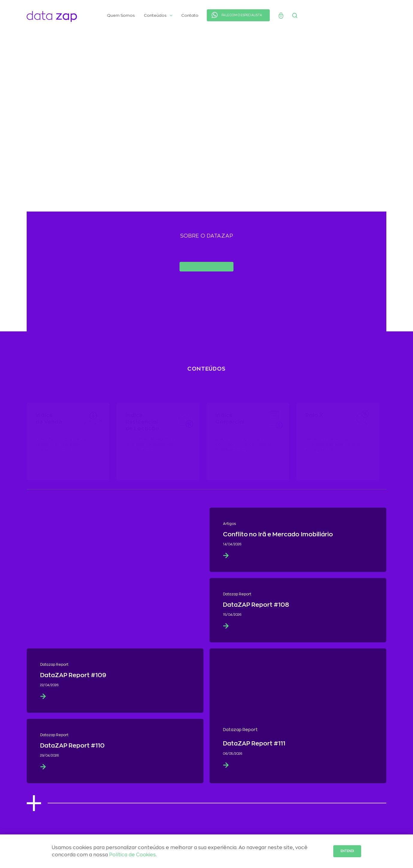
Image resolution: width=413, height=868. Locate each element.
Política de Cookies (132, 855)
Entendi (347, 851)
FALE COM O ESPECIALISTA (242, 15)
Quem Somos (121, 15)
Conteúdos (158, 15)
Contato (190, 15)
